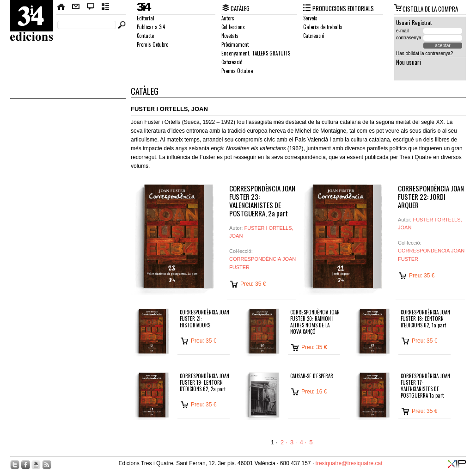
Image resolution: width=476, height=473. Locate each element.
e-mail (402, 31)
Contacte (76, 7)
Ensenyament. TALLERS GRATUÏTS (256, 53)
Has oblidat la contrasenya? (424, 53)
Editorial (146, 18)
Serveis (310, 18)
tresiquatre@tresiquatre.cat (349, 463)
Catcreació (232, 62)
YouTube (36, 465)
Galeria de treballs (323, 27)
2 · (284, 442)
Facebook (25, 465)
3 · (294, 442)
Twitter (15, 465)
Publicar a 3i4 (151, 27)
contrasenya (409, 38)
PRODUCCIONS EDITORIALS (343, 8)
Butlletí (106, 7)
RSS (47, 465)
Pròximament (235, 44)
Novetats (230, 36)
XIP (457, 464)
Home (61, 7)
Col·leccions (233, 27)
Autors (228, 18)
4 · (303, 442)
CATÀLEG (240, 8)
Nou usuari (409, 62)
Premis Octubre (153, 44)
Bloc (91, 7)
